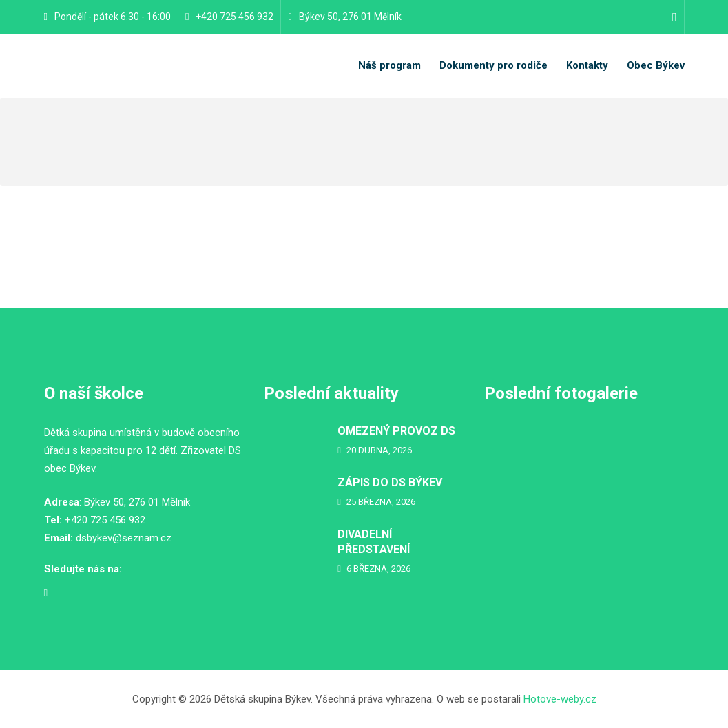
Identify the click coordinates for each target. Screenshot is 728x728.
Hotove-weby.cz (560, 699)
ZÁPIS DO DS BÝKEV (390, 482)
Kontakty (587, 65)
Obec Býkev (656, 65)
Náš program (389, 65)
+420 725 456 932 (235, 17)
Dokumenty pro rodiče (493, 65)
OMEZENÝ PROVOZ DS (396, 431)
